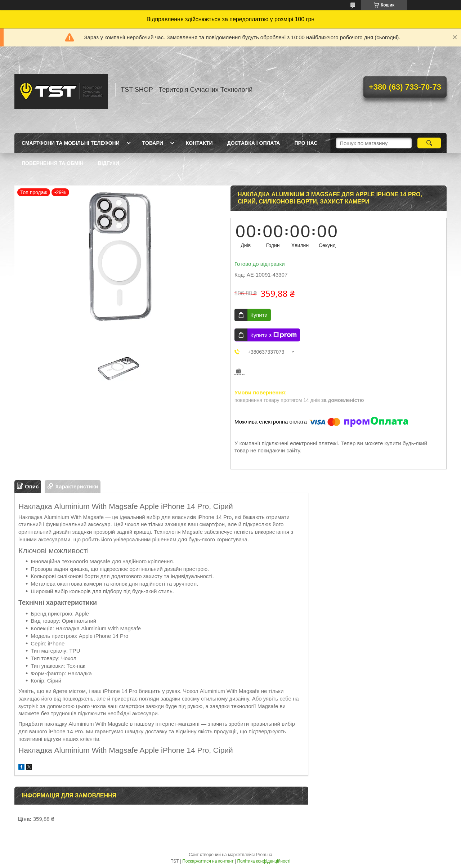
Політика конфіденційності (264, 861)
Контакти (199, 143)
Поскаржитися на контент (208, 861)
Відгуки (109, 163)
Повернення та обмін (53, 163)
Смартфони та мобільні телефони (71, 143)
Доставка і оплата (254, 143)
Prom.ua (264, 855)
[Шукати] (429, 143)
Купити (259, 315)
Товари (153, 143)
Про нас (306, 143)
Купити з (274, 335)
